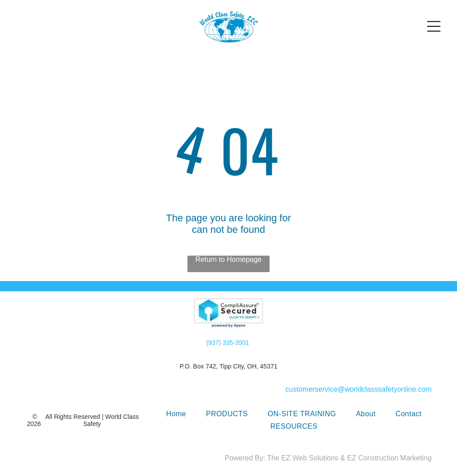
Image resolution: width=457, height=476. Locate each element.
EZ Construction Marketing (389, 458)
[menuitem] (176, 414)
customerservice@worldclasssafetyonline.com (359, 389)
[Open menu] (434, 26)
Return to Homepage (229, 259)
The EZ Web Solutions (303, 458)
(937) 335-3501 (228, 343)
